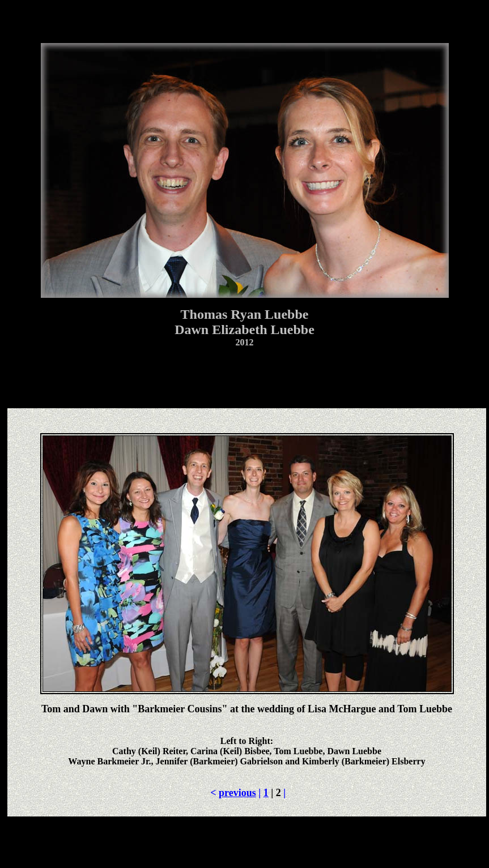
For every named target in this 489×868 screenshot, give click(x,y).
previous (237, 793)
